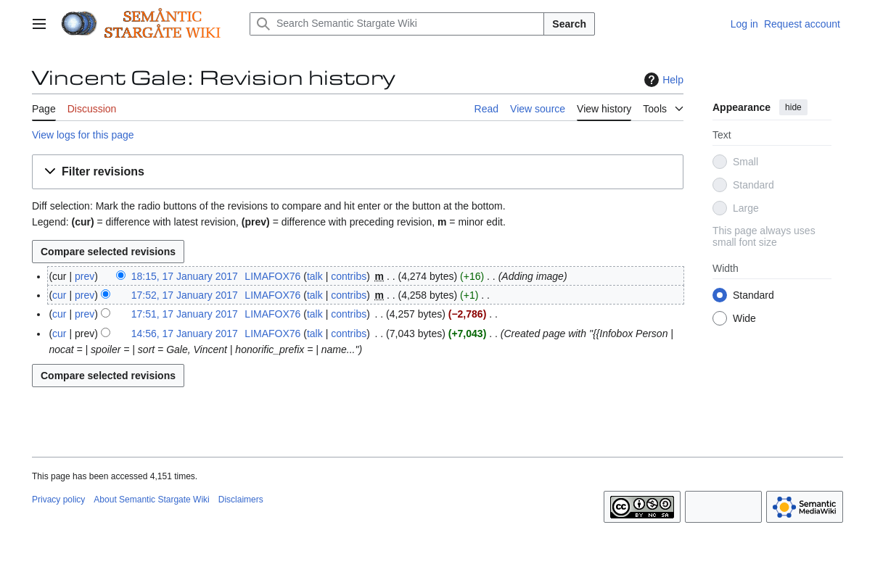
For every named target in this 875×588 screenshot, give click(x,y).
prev (85, 276)
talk (315, 276)
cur (59, 295)
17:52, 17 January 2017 (185, 295)
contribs (349, 276)
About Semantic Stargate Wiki (151, 500)
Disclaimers (241, 500)
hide (793, 107)
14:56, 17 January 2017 (185, 334)
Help (662, 80)
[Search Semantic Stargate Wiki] (397, 24)
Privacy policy (58, 500)
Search (569, 24)
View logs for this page (83, 135)
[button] (358, 172)
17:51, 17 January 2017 (185, 314)
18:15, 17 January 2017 (185, 276)
